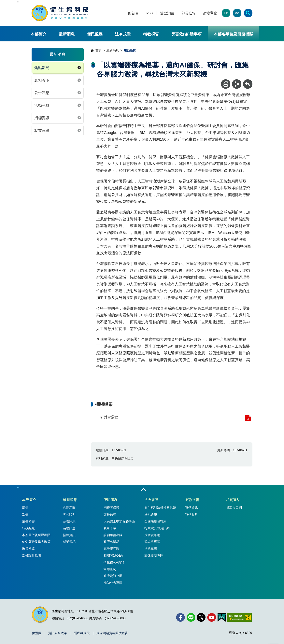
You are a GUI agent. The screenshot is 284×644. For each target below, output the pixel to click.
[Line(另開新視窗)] (191, 617)
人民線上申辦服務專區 (119, 521)
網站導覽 (210, 13)
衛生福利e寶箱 (114, 562)
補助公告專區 (113, 583)
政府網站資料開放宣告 (112, 633)
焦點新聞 (42, 68)
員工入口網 (234, 508)
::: (18, 2)
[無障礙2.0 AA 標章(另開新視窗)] (240, 617)
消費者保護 (111, 508)
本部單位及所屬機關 (36, 535)
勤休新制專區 (154, 556)
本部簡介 (39, 34)
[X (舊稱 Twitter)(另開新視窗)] (201, 617)
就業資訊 (42, 130)
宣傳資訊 (192, 508)
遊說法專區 (152, 542)
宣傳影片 (192, 515)
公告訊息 (42, 93)
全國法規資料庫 (155, 521)
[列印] (226, 84)
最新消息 (67, 34)
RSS (149, 13)
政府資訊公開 (113, 576)
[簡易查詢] (248, 13)
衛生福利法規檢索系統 (160, 508)
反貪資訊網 (152, 535)
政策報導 (28, 549)
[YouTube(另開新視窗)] (212, 617)
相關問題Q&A (113, 556)
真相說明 (42, 80)
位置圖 (37, 633)
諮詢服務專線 (113, 535)
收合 (144, 490)
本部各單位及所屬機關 (234, 34)
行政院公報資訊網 (157, 528)
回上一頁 (248, 81)
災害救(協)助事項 (186, 34)
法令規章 (123, 34)
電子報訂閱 (111, 549)
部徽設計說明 (32, 556)
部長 (25, 508)
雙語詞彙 (167, 13)
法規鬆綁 (151, 549)
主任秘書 (28, 521)
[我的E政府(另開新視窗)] (222, 617)
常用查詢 (110, 569)
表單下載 (110, 528)
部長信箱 (189, 13)
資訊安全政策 (58, 633)
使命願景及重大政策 (36, 542)
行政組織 (28, 528)
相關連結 (233, 500)
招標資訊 (42, 118)
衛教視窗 (151, 34)
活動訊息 (42, 105)
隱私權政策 (82, 633)
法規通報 (151, 515)
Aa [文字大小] (237, 13)
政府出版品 (111, 542)
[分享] (237, 84)
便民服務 (95, 34)
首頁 (99, 50)
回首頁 (133, 13)
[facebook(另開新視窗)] (180, 617)
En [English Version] (226, 13)
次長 (25, 515)
